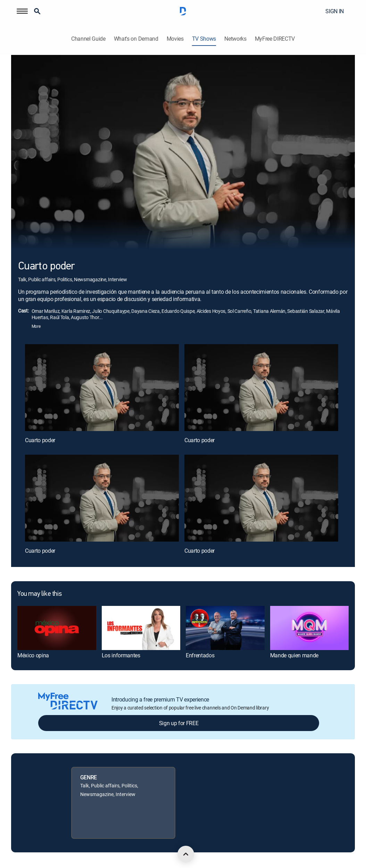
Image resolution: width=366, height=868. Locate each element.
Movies (175, 39)
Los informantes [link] (121, 655)
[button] (22, 11)
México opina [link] (33, 655)
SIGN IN (335, 11)
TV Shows (204, 39)
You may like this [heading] (39, 594)
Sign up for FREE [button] (179, 723)
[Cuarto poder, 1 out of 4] (102, 387)
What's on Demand (136, 39)
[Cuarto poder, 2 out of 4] (261, 387)
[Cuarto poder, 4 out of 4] (261, 498)
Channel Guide (88, 39)
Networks (235, 39)
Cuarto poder (40, 440)
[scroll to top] (186, 854)
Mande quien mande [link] (294, 655)
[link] (57, 628)
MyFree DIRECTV (275, 39)
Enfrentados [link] (200, 655)
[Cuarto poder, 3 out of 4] (102, 498)
